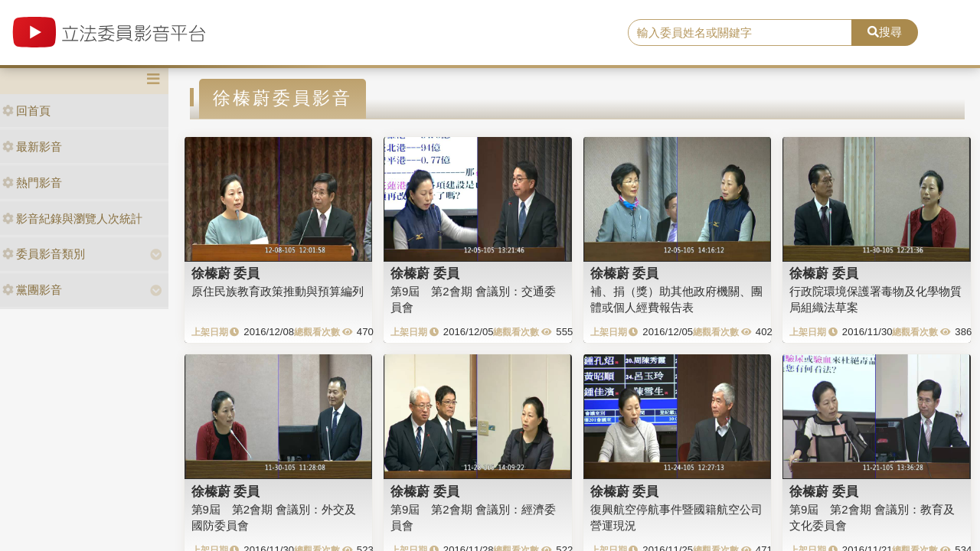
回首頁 (26, 111)
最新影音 (32, 147)
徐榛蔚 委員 (226, 273)
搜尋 (885, 32)
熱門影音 (32, 183)
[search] (740, 33)
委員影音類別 (44, 254)
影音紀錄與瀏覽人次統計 (72, 218)
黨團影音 (32, 290)
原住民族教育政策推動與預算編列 (278, 291)
